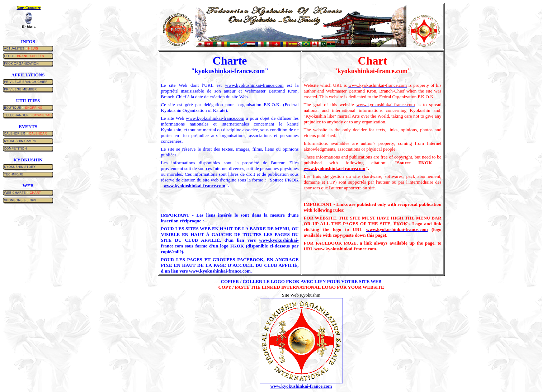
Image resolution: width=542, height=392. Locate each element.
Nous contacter (29, 8)
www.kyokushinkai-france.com (254, 85)
